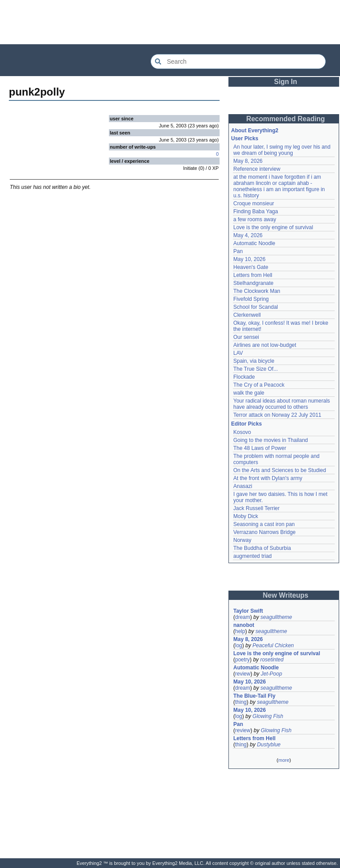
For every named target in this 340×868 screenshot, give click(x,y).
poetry (242, 660)
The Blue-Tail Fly (254, 696)
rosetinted (272, 660)
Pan (238, 251)
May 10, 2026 (249, 259)
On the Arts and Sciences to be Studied (280, 470)
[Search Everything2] (238, 61)
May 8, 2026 (248, 161)
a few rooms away (255, 219)
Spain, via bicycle (254, 361)
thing (241, 702)
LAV (238, 353)
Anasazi (243, 486)
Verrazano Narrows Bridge (265, 532)
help (240, 631)
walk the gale (249, 393)
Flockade (244, 377)
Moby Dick (246, 516)
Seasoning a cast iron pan (264, 524)
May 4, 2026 (248, 235)
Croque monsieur (254, 204)
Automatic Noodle (254, 243)
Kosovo (242, 432)
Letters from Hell (253, 275)
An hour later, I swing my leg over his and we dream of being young (282, 150)
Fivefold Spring (251, 299)
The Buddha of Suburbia (262, 548)
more (284, 760)
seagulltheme (276, 617)
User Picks (245, 138)
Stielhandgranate (253, 283)
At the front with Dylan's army (268, 478)
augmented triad (253, 556)
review (243, 674)
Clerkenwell (247, 315)
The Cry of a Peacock (259, 385)
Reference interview (257, 169)
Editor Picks (246, 424)
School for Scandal (256, 307)
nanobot (244, 625)
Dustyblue (269, 745)
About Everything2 (255, 131)
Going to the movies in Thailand (271, 440)
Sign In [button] (286, 82)
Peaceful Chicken (273, 645)
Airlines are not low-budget (265, 345)
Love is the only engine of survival (273, 227)
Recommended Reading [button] (286, 119)
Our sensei (246, 337)
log (239, 645)
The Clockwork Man (257, 291)
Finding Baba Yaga (256, 211)
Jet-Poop (271, 674)
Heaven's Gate (251, 267)
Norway (242, 540)
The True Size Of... (256, 369)
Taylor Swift (248, 611)
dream (243, 617)
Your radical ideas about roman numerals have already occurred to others (282, 404)
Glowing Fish (268, 716)
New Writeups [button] (286, 595)
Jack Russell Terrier (256, 508)
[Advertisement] (170, 22)
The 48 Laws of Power (260, 448)
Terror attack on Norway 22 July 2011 (277, 415)
